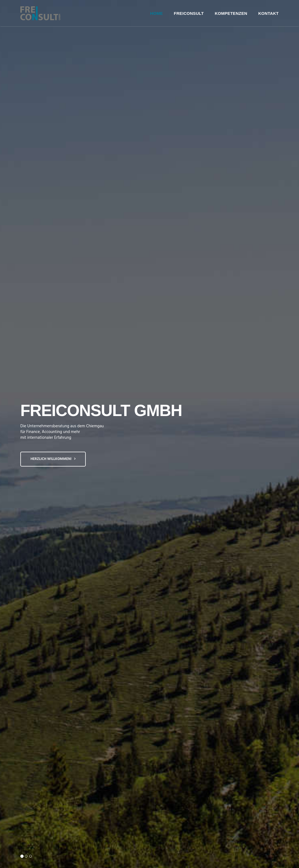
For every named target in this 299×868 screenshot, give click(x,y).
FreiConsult (189, 13)
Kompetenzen (231, 13)
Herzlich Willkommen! (51, 459)
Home (156, 13)
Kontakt (268, 13)
